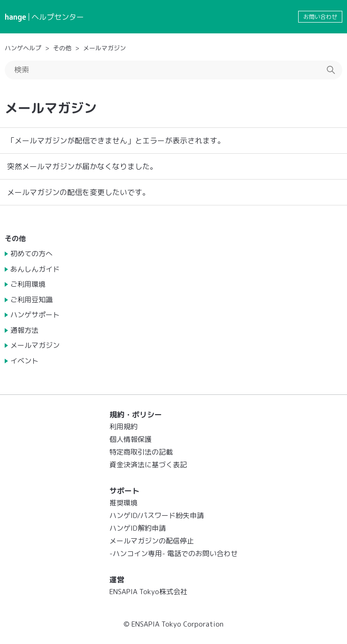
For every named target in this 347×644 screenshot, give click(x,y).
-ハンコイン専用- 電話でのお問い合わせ (173, 554)
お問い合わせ (320, 17)
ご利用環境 (28, 284)
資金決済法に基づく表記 (148, 465)
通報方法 (24, 330)
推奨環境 (123, 503)
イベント (24, 361)
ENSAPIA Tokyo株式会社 (148, 592)
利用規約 (123, 427)
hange (15, 17)
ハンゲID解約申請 (138, 528)
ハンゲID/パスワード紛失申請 (157, 515)
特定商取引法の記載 (141, 452)
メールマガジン (104, 48)
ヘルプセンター (58, 17)
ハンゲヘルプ (23, 48)
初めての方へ (31, 254)
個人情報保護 (131, 439)
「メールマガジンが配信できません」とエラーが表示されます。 (116, 141)
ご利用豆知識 (31, 300)
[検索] (173, 70)
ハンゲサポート (35, 315)
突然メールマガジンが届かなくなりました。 (82, 166)
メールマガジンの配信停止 (152, 541)
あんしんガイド (35, 269)
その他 (62, 48)
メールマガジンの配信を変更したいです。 (78, 192)
